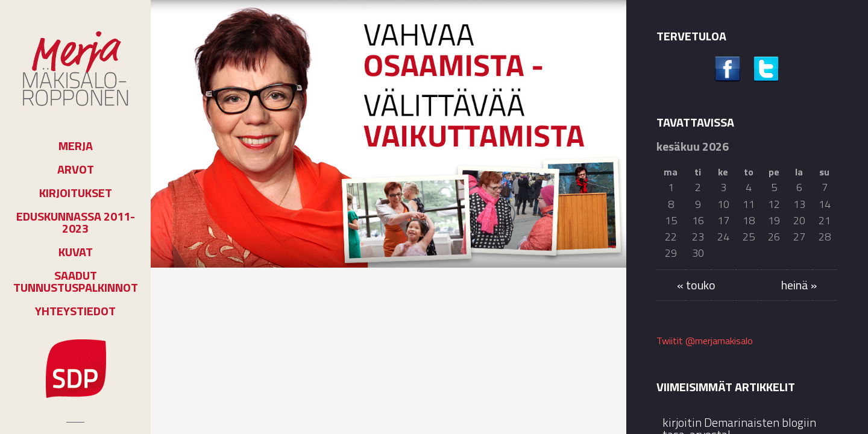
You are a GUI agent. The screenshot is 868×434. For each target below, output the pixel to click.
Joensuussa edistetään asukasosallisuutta (394, 337)
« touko (696, 285)
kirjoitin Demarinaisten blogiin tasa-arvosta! (220, 348)
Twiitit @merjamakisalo (705, 341)
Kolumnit (197, 293)
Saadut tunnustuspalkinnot (76, 281)
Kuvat (76, 252)
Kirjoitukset (76, 193)
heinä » (799, 285)
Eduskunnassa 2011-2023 (76, 222)
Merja (76, 146)
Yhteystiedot (75, 311)
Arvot (76, 169)
